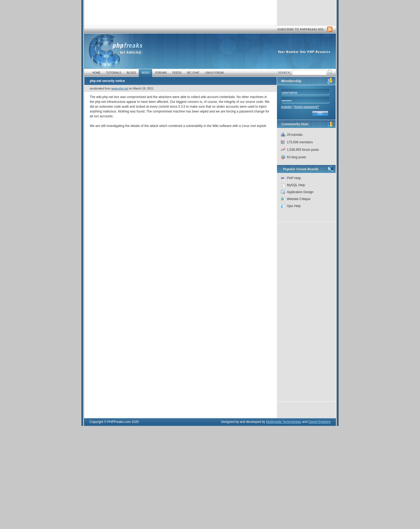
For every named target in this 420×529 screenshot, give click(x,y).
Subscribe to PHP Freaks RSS (305, 29)
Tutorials (114, 73)
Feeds (177, 73)
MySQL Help (296, 185)
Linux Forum (214, 73)
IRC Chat (193, 73)
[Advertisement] (180, 12)
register (286, 107)
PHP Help (294, 178)
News (145, 73)
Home (96, 73)
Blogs (131, 73)
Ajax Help (294, 206)
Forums (161, 73)
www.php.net (120, 88)
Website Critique (299, 199)
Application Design (300, 192)
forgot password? (307, 107)
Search (285, 73)
